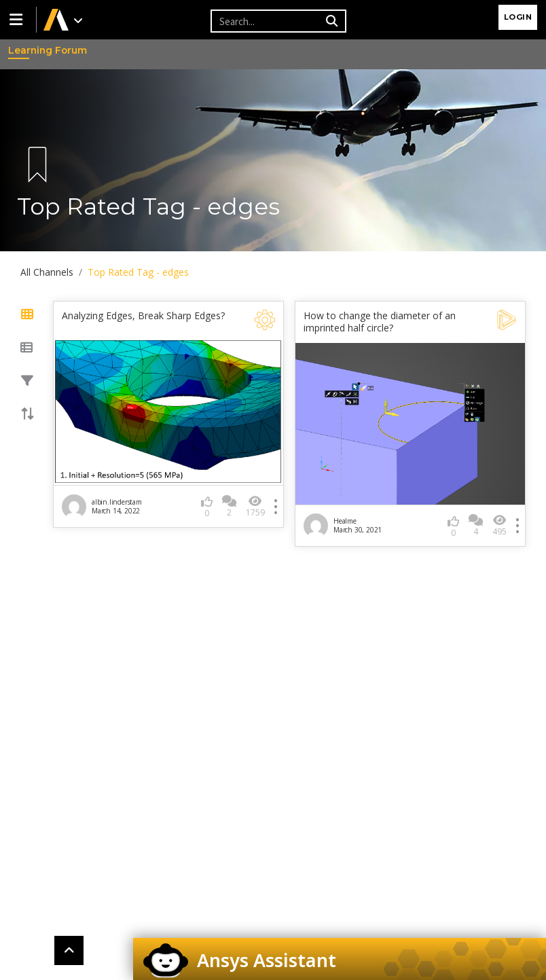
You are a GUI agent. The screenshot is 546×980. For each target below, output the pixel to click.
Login (518, 17)
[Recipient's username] (266, 21)
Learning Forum (21, 50)
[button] (18, 20)
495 (499, 525)
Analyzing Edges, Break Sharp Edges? (143, 316)
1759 (255, 506)
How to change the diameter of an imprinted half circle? (380, 322)
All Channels (47, 272)
